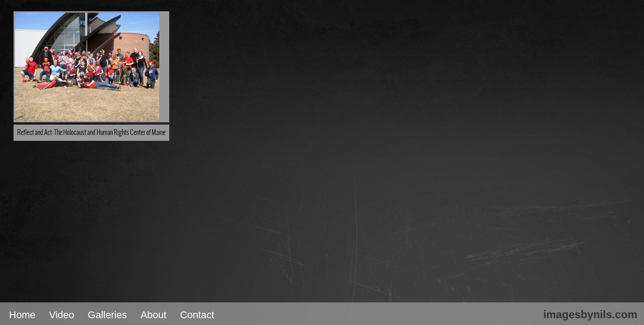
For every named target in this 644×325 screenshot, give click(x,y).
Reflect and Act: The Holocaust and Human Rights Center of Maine (91, 133)
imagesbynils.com (590, 315)
